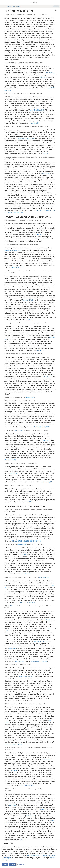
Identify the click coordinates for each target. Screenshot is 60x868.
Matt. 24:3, (8, 460)
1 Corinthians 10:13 (44, 577)
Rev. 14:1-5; (38, 427)
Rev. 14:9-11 (14, 473)
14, (13, 460)
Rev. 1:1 (40, 234)
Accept (5, 865)
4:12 (52, 73)
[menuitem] (3, 2)
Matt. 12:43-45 (30, 816)
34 (15, 460)
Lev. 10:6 (45, 642)
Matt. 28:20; (51, 88)
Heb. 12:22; (23, 677)
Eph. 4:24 (14, 770)
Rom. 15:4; (33, 110)
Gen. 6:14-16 (37, 541)
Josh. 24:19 (39, 350)
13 (45, 809)
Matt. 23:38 (12, 648)
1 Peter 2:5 (43, 661)
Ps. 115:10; (38, 642)
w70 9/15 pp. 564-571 (13, 6)
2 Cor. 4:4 (29, 320)
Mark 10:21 (13, 805)
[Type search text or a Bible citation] (42, 2)
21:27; (43, 427)
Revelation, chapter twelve (13, 250)
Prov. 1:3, (47, 759)
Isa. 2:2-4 (23, 840)
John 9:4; (25, 574)
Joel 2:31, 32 (46, 620)
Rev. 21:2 (30, 677)
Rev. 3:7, (23, 554)
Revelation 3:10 (22, 544)
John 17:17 (44, 77)
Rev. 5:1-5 (47, 154)
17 (22, 267)
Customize (21, 865)
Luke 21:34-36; (27, 541)
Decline (12, 865)
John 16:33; (47, 210)
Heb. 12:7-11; (25, 602)
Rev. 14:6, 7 (47, 440)
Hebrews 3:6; (35, 661)
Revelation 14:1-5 (30, 397)
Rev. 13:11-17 (47, 377)
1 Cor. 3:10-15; (9, 744)
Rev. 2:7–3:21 (21, 212)
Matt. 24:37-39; (17, 541)
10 (27, 554)
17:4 (29, 574)
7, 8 (31, 300)
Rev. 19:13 (8, 90)
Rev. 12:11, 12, (17, 267)
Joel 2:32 (10, 606)
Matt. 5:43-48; (25, 785)
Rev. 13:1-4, (26, 300)
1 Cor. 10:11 (41, 110)
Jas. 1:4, (16, 744)
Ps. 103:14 (30, 502)
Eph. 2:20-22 (19, 661)
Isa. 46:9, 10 (35, 123)
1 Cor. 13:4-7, (40, 809)
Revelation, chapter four (26, 139)
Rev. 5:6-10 (45, 173)
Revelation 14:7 (19, 430)
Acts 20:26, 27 (47, 482)
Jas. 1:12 (32, 602)
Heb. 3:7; (48, 73)
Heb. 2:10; (40, 210)
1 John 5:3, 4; (12, 212)
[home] (3, 2)
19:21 (32, 785)
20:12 (48, 427)
